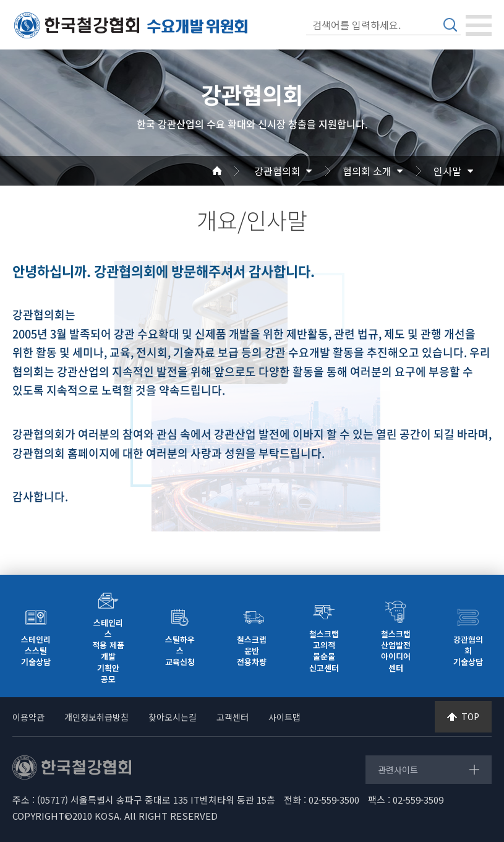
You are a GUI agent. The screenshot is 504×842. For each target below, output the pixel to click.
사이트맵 (284, 717)
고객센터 (233, 717)
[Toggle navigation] (479, 25)
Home (232, 171)
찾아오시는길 (173, 717)
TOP (470, 716)
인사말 (447, 171)
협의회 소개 (367, 171)
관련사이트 (398, 770)
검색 (450, 25)
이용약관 (28, 717)
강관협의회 (277, 171)
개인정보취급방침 (96, 717)
